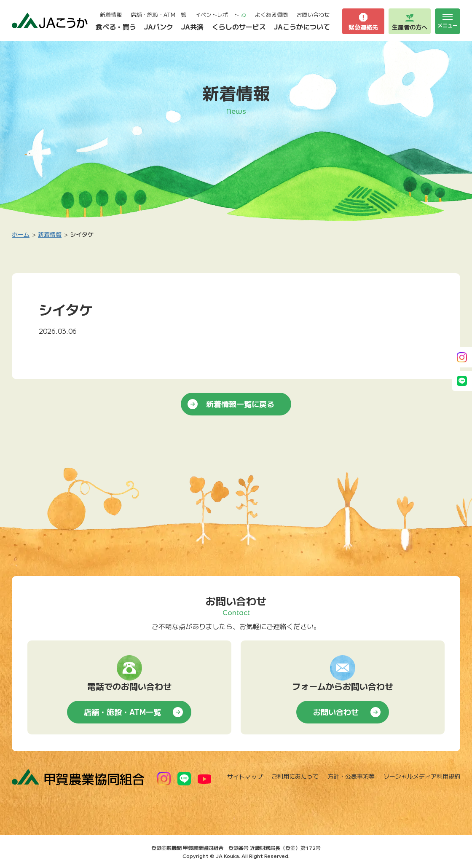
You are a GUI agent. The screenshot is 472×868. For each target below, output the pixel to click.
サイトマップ (245, 777)
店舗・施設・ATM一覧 (158, 15)
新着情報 (111, 15)
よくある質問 (271, 15)
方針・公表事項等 (351, 776)
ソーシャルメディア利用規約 (422, 776)
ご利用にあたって (295, 776)
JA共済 (192, 27)
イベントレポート (221, 15)
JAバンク (159, 27)
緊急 (363, 21)
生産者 (410, 21)
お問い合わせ (313, 15)
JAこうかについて (302, 27)
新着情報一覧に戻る (240, 404)
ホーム (21, 234)
